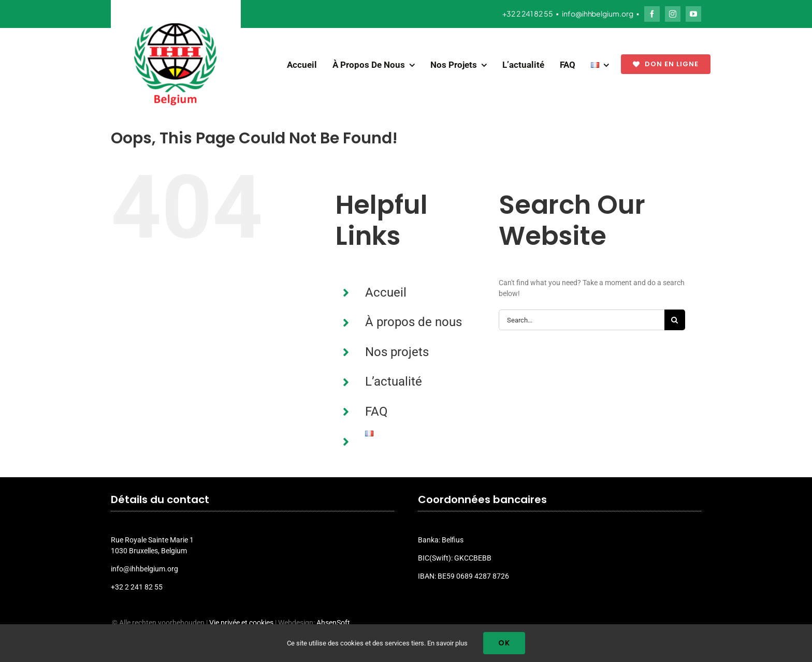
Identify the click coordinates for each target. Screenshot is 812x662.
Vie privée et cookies (241, 623)
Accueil (386, 292)
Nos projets (397, 352)
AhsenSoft (333, 623)
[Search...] (582, 320)
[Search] (675, 320)
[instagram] (673, 14)
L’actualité (394, 381)
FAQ (376, 411)
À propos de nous (414, 322)
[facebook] (652, 14)
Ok (504, 643)
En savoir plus (447, 643)
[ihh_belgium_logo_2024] (176, 27)
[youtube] (693, 14)
